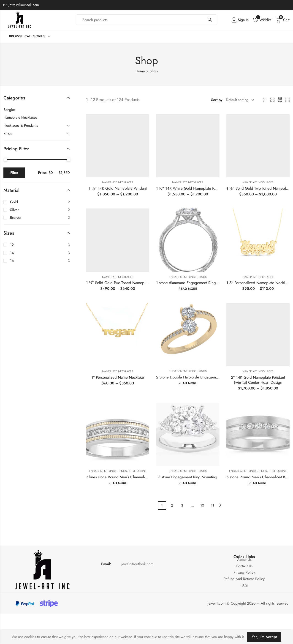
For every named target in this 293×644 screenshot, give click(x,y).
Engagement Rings (183, 277)
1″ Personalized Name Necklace (118, 377)
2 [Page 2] (172, 505)
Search (210, 20)
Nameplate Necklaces (118, 182)
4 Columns (288, 100)
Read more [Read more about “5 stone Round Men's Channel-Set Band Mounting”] (258, 483)
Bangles (9, 110)
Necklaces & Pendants (21, 125)
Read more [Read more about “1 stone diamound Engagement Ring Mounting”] (188, 289)
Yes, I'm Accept (264, 637)
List (265, 100)
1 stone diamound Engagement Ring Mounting (194, 283)
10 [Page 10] (202, 505)
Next (220, 505)
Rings (203, 277)
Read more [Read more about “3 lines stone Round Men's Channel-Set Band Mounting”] (118, 483)
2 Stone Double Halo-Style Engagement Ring (193, 377)
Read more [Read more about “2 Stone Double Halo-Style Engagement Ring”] (188, 383)
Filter (14, 173)
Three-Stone (138, 471)
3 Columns (280, 100)
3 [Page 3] (182, 505)
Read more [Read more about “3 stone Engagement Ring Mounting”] (188, 483)
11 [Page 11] (212, 505)
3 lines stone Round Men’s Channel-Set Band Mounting (131, 477)
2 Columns (272, 100)
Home (140, 71)
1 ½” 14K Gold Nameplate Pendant (118, 188)
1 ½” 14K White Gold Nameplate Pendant (191, 188)
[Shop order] (239, 100)
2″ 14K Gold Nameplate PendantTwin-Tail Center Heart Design (258, 380)
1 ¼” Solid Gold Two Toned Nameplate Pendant (125, 283)
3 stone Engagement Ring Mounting (188, 477)
